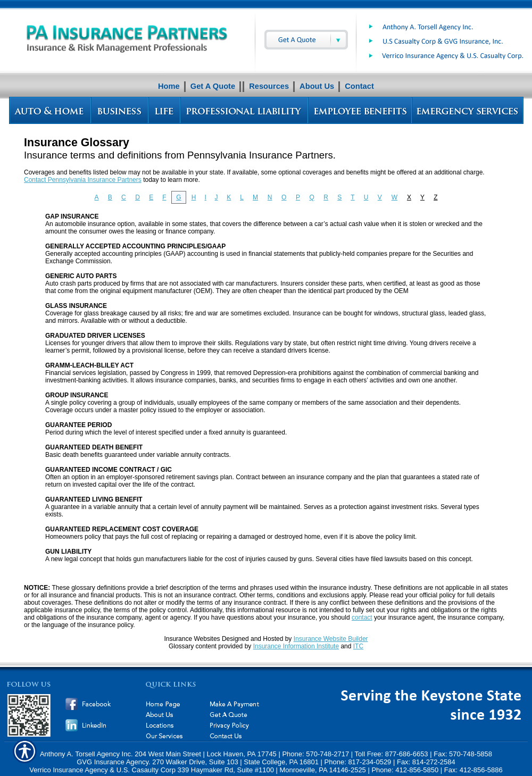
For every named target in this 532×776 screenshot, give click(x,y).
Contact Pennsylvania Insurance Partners (83, 180)
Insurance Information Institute (296, 646)
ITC (358, 646)
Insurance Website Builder (331, 639)
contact (362, 618)
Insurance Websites (192, 639)
